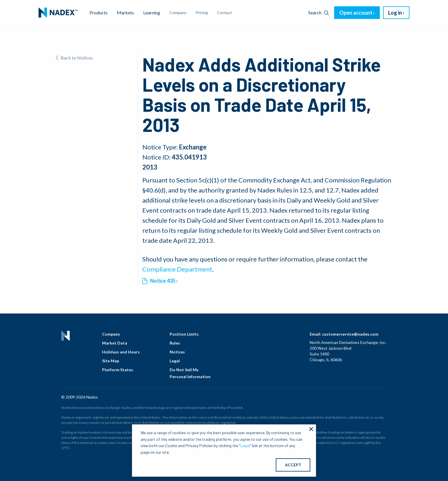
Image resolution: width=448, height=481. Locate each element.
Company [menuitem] (178, 12)
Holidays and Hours (121, 352)
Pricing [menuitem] (202, 12)
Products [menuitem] (98, 12)
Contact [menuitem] (225, 12)
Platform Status (118, 370)
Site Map (111, 361)
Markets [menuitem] (125, 12)
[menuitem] (58, 13)
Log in (395, 13)
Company (111, 334)
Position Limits (184, 334)
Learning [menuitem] (152, 12)
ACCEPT (293, 465)
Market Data (115, 343)
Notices (177, 352)
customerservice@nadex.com (350, 334)
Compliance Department (177, 269)
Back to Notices (74, 58)
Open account (356, 13)
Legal (175, 361)
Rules (175, 343)
